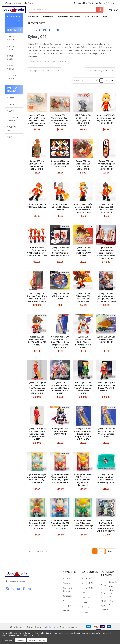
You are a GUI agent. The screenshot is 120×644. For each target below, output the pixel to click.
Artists (85, 621)
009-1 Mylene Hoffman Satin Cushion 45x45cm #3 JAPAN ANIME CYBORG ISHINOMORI (106, 535)
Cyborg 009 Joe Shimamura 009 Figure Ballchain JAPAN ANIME (106, 218)
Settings (8, 640)
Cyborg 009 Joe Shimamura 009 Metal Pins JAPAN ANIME (83, 261)
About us (33, 26)
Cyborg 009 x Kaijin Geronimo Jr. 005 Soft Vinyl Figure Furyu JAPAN (37, 534)
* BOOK (11, 120)
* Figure (11, 114)
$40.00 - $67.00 (11, 57)
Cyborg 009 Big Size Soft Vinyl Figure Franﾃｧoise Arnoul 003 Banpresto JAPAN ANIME (37, 397)
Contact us (92, 26)
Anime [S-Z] (87, 597)
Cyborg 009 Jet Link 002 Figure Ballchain (37, 215)
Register (111, 3)
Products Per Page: (95, 80)
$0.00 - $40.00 (11, 48)
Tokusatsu (86, 607)
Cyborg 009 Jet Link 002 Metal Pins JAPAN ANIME (106, 349)
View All (11, 146)
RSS (105, 26)
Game (84, 602)
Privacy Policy (36, 33)
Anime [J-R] (87, 593)
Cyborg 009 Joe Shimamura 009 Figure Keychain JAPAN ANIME (83, 307)
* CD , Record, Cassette (14, 128)
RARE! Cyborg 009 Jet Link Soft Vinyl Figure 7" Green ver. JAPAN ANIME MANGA (83, 397)
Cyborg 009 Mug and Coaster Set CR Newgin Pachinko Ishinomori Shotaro (60, 261)
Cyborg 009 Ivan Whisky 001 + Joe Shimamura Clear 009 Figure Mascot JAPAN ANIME (37, 130)
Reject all (20, 640)
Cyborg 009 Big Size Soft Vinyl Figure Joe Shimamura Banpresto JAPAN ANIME (37, 443)
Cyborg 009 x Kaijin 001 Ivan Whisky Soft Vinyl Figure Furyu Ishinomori (37, 488)
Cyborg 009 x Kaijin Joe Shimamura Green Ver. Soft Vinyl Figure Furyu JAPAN (83, 534)
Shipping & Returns (69, 26)
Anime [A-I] (87, 588)
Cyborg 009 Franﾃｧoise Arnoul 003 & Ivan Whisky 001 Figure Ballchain (83, 218)
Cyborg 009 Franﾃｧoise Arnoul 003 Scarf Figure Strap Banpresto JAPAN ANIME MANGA (60, 352)
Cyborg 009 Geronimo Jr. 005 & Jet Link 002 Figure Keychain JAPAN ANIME (60, 397)
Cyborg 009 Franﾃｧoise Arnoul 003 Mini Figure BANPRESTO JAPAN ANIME (106, 129)
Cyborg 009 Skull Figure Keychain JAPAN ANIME (60, 441)
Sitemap (66, 620)
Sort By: (33, 80)
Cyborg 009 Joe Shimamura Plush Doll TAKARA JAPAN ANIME (37, 350)
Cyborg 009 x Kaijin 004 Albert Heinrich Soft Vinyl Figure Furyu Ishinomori (60, 488)
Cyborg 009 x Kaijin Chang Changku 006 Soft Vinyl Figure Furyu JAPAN (60, 534)
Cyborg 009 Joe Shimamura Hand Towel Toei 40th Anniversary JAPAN (106, 488)
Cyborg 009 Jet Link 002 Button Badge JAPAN (60, 306)
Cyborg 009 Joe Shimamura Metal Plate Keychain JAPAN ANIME (37, 175)
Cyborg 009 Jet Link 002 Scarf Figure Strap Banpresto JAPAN (106, 442)
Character (86, 617)
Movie (84, 612)
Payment (48, 26)
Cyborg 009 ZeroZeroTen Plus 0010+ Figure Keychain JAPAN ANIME (83, 352)
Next (111, 561)
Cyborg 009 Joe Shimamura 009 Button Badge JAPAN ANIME (83, 175)
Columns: (79, 90)
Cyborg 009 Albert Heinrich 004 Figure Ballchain (60, 217)
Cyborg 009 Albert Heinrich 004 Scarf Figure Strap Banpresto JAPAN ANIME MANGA (83, 443)
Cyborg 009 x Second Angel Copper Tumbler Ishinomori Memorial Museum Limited (106, 262)
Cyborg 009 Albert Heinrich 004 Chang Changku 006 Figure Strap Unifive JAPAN (106, 307)
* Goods (11, 107)
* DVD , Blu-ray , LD (13, 138)
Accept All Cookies (37, 640)
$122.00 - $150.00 (12, 86)
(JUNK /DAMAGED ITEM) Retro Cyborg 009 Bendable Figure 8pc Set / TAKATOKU (37, 261)
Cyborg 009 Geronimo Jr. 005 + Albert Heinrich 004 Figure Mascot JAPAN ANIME (60, 130)
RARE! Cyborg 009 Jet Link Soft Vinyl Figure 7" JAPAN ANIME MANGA (106, 396)
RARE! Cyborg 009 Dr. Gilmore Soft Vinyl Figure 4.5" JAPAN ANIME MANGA (83, 130)
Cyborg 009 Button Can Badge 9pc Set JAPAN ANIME (60, 173)
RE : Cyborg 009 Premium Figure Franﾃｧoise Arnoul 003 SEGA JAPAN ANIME (37, 307)
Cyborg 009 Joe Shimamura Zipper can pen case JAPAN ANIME (106, 175)
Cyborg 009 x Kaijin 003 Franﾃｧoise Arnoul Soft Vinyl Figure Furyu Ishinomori (83, 489)
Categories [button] (14, 26)
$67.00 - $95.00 (11, 67)
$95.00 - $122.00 (11, 77)
